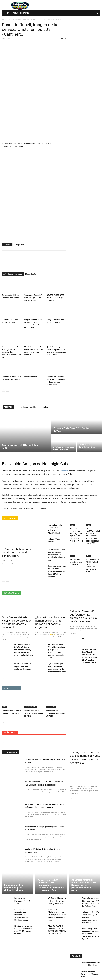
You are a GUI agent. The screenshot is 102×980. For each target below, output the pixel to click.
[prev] (93, 407)
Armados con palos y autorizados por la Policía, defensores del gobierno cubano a (45, 786)
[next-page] (8, 390)
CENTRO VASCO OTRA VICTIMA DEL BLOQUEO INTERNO (56, 298)
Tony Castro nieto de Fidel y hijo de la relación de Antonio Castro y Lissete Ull (16, 609)
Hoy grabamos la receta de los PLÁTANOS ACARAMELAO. (56, 527)
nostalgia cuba (19, 245)
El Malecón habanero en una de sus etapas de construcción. (16, 552)
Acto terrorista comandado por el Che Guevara (55, 692)
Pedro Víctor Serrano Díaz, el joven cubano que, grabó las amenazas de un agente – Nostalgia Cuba (57, 634)
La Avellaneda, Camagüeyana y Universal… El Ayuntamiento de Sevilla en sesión (21, 892)
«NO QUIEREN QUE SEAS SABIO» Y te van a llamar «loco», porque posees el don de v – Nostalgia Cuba (23, 634)
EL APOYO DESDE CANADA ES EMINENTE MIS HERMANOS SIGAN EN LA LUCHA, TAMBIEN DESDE (91, 640)
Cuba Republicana (30, 686)
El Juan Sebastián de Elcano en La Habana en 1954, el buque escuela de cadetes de (44, 763)
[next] (98, 407)
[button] (97, 13)
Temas (15, 13)
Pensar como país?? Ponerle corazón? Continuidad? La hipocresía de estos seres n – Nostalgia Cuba (51, 864)
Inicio (4, 20)
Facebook (64, 471)
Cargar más (85, 972)
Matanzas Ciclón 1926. (33, 377)
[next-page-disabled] (8, 721)
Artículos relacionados (13, 274)
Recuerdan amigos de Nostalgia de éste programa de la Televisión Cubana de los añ (11, 352)
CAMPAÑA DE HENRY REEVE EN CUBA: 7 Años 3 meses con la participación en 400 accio (84, 864)
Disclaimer (24, 13)
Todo (10, 20)
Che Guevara (51, 686)
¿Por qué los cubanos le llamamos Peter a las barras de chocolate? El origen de (49, 609)
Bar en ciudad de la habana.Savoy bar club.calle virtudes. (14, 866)
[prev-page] (4, 390)
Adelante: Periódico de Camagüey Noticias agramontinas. (42, 829)
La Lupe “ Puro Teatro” (56, 536)
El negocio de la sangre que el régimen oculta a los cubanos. (44, 807)
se (83, 625)
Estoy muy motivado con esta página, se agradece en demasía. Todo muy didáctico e (77, 533)
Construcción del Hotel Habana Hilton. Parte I (33, 407)
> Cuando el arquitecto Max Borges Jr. (75, 556)
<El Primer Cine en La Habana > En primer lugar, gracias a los (56, 879)
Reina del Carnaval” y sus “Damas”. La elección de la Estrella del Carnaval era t (83, 605)
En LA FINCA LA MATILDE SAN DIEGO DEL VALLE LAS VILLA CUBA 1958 (93, 558)
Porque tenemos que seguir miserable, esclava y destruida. (23, 647)
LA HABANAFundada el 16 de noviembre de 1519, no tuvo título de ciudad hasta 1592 (93, 533)
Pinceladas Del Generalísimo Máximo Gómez (88, 963)
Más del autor (31, 274)
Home (8, 13)
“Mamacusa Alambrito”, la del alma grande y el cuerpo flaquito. (33, 298)
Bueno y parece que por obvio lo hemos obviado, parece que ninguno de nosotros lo (85, 733)
